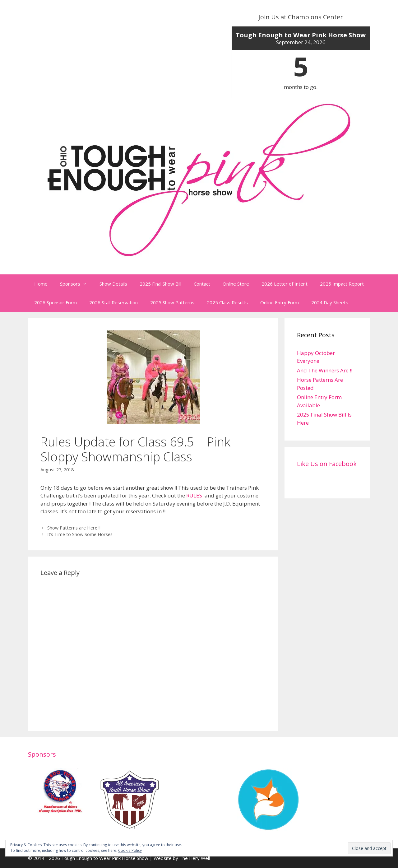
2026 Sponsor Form (56, 302)
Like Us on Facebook (327, 464)
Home (41, 284)
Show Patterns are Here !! (74, 528)
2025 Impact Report (342, 284)
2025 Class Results (227, 302)
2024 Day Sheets (330, 302)
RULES (194, 495)
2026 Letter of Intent (285, 284)
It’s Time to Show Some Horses (80, 534)
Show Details (113, 284)
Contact (202, 284)
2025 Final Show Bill (160, 284)
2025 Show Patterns (172, 302)
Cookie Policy (130, 850)
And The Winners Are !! (325, 370)
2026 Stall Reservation (113, 302)
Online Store (236, 284)
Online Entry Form (280, 302)
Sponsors (77, 284)
